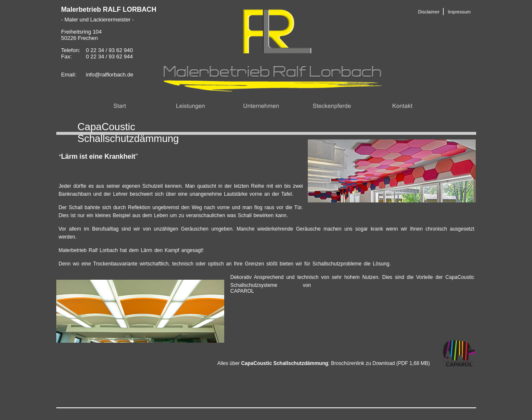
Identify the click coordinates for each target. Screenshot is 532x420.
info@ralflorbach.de (110, 75)
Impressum (459, 12)
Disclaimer (429, 12)
